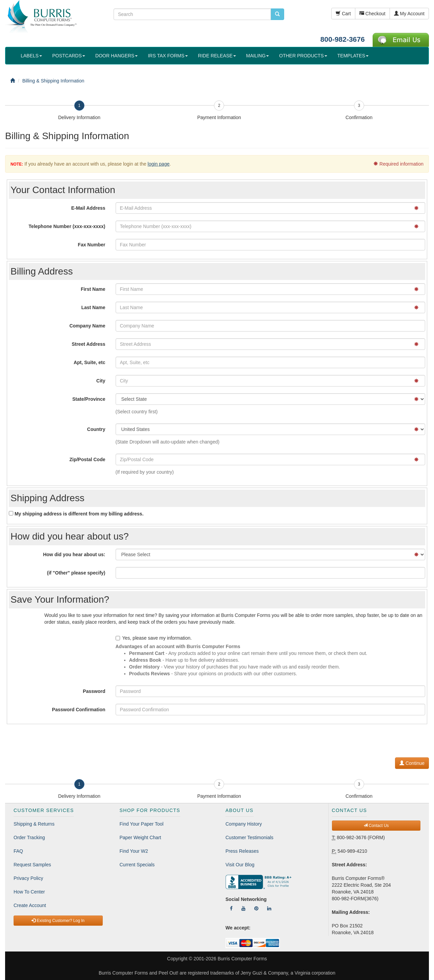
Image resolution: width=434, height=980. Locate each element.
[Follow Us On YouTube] (243, 908)
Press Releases (242, 851)
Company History (244, 824)
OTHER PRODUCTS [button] (303, 56)
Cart (343, 14)
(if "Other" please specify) (76, 573)
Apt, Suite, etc (89, 362)
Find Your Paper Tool (142, 824)
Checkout (372, 14)
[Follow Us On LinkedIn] (269, 908)
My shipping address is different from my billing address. (76, 514)
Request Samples (32, 865)
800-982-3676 (343, 39)
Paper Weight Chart (141, 837)
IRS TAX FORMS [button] (168, 56)
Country (96, 429)
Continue (412, 763)
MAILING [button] (258, 56)
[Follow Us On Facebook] (231, 908)
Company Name (87, 326)
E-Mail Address (88, 208)
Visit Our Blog (240, 865)
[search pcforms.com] (277, 14)
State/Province (89, 399)
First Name (93, 289)
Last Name (93, 307)
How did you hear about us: (74, 554)
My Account (409, 14)
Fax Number (92, 245)
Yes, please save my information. (154, 638)
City (101, 381)
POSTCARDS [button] (69, 56)
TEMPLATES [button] (353, 56)
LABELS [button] (31, 56)
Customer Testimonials (249, 837)
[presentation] (377, 739)
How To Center (29, 892)
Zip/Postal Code (87, 459)
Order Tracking (29, 837)
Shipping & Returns (34, 824)
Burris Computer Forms (242, 959)
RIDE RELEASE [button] (217, 56)
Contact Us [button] (376, 826)
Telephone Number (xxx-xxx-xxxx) (67, 226)
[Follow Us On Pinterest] (256, 908)
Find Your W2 (134, 851)
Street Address (88, 344)
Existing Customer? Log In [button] (58, 921)
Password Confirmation (78, 710)
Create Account (30, 905)
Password (94, 691)
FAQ (18, 851)
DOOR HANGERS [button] (116, 56)
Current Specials (137, 865)
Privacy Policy (28, 878)
